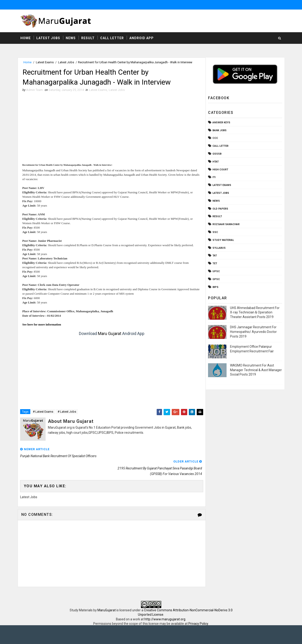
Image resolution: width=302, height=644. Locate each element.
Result (88, 38)
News (71, 38)
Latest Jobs (49, 38)
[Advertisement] (111, 130)
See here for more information (42, 325)
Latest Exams (45, 62)
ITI (214, 177)
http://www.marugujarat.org (165, 608)
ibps (215, 287)
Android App (142, 38)
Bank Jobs (219, 131)
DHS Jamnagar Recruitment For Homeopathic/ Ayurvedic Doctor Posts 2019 (253, 332)
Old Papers (220, 209)
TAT (214, 256)
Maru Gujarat (108, 334)
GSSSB (217, 154)
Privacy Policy (198, 612)
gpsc (216, 279)
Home (26, 38)
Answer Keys (221, 123)
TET (215, 264)
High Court (220, 170)
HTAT (215, 162)
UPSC (216, 272)
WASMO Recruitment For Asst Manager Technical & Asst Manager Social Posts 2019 (256, 370)
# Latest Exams (44, 412)
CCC (215, 138)
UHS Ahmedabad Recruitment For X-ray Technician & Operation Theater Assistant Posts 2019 (255, 313)
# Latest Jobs (67, 412)
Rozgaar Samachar (226, 225)
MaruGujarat (107, 598)
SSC (215, 232)
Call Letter (112, 38)
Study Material (223, 240)
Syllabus (219, 248)
